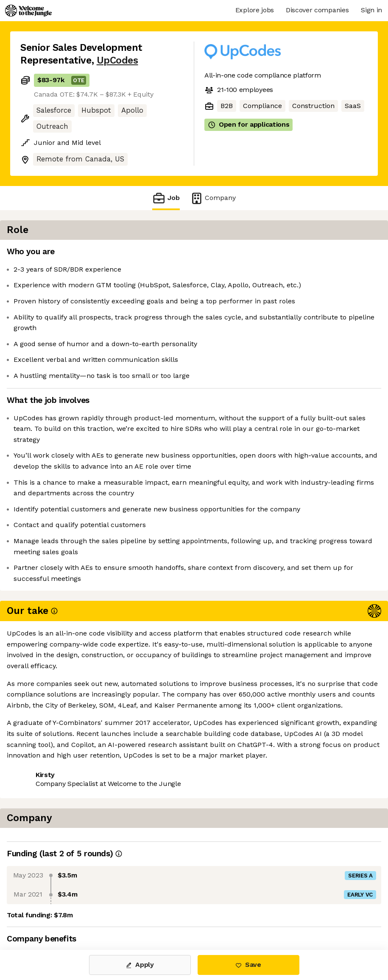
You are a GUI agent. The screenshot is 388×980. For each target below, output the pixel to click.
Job (166, 198)
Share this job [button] (44, 774)
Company (213, 198)
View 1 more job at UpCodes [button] (126, 774)
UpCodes (117, 60)
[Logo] (28, 11)
